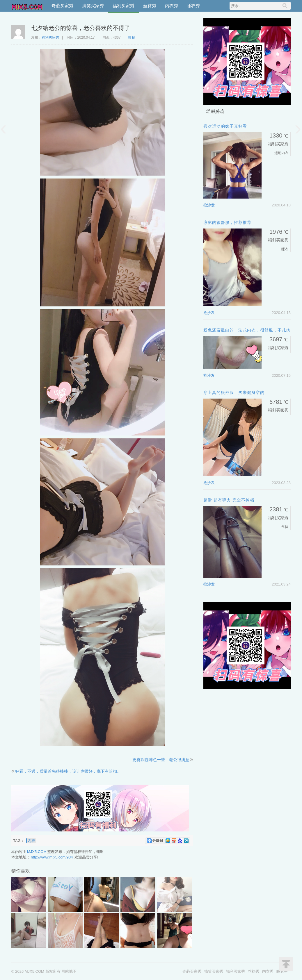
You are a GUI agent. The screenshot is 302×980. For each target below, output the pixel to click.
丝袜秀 (150, 6)
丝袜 (285, 527)
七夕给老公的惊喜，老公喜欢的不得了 (81, 28)
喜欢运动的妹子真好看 (225, 126)
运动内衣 (281, 153)
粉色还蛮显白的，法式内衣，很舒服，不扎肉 (247, 330)
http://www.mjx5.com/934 (52, 857)
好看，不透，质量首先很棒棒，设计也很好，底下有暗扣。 (68, 771)
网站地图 (69, 971)
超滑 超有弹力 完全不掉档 (229, 500)
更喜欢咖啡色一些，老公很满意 (161, 760)
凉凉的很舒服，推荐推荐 (227, 222)
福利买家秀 (124, 6)
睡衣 (285, 249)
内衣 (31, 841)
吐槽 (132, 38)
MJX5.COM (27, 6)
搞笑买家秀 (93, 6)
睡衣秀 (193, 6)
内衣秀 (172, 6)
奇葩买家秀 (62, 6)
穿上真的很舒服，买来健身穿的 (234, 392)
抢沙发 (209, 205)
